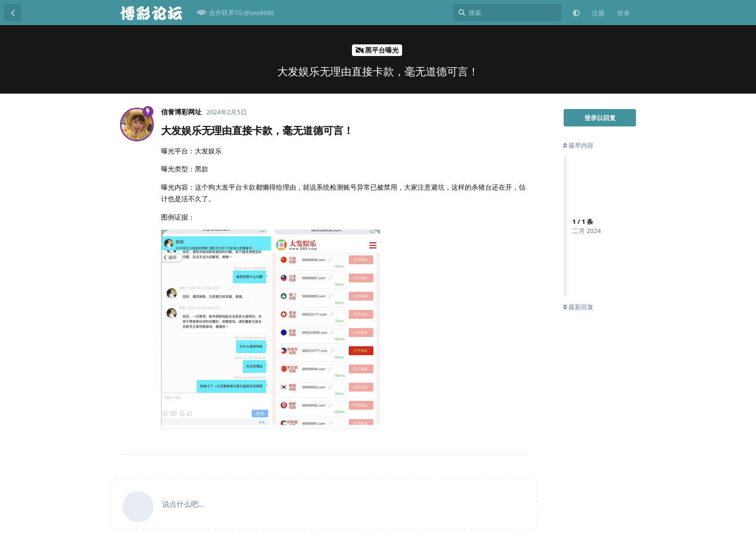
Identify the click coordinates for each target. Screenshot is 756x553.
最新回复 (578, 307)
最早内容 (578, 145)
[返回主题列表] (13, 13)
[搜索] (507, 13)
